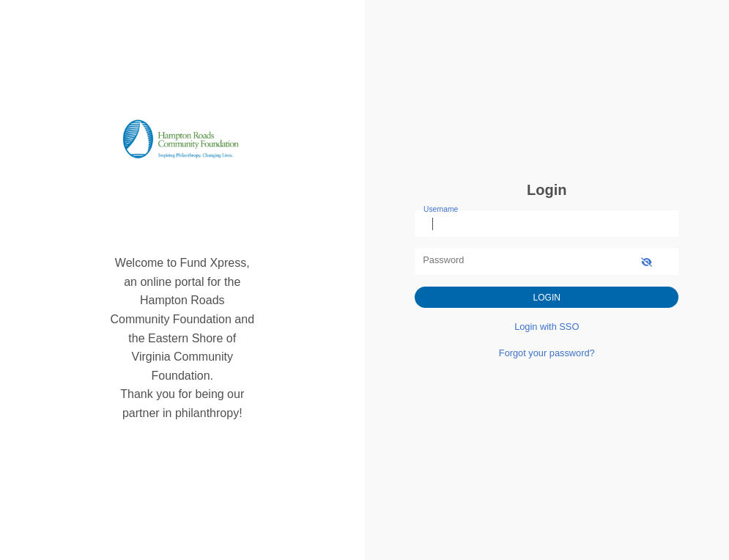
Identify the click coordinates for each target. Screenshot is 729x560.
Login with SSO (547, 327)
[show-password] (647, 261)
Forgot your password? (547, 353)
